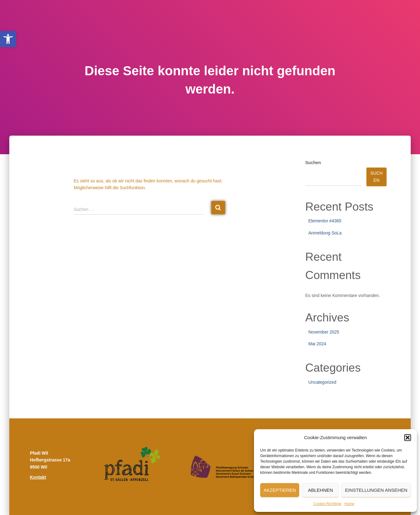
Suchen (313, 163)
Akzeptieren (280, 490)
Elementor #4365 (325, 221)
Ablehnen (320, 490)
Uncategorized (322, 382)
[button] (8, 39)
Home (349, 504)
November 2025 (324, 332)
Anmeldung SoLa (325, 233)
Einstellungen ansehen (376, 490)
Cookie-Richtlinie (327, 504)
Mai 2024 (317, 344)
